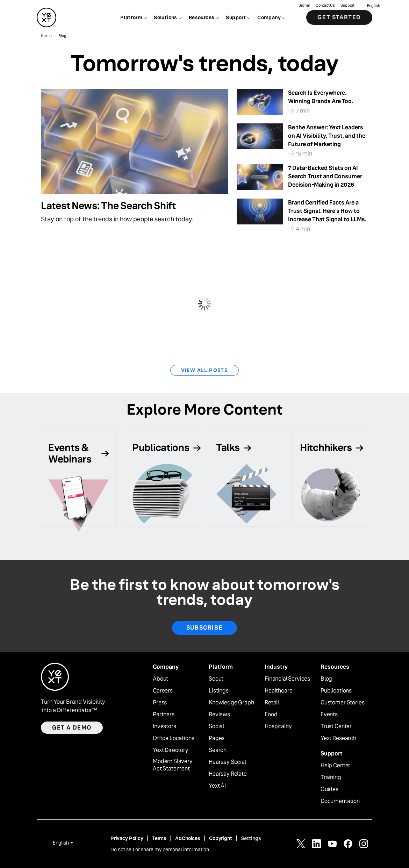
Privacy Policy (127, 838)
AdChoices (188, 838)
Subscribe (204, 628)
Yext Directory (171, 750)
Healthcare (278, 691)
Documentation (340, 801)
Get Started (339, 17)
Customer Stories (342, 703)
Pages (217, 738)
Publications (336, 691)
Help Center (335, 766)
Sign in (304, 5)
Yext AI (217, 786)
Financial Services (287, 679)
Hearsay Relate (228, 774)
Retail (272, 703)
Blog (326, 679)
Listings (219, 691)
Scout (216, 679)
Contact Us (325, 5)
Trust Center (336, 726)
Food (271, 715)
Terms (159, 838)
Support (347, 5)
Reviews (219, 715)
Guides (329, 789)
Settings (251, 838)
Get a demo (72, 728)
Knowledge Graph (231, 703)
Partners (164, 715)
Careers (163, 691)
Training (331, 777)
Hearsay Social (227, 762)
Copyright (221, 838)
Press (160, 703)
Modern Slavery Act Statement (173, 765)
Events (329, 715)
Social (216, 726)
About (160, 679)
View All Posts (205, 370)
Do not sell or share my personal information (160, 849)
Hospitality (278, 726)
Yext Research (338, 738)
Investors (164, 726)
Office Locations (173, 738)
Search (218, 750)
